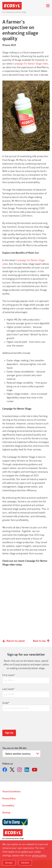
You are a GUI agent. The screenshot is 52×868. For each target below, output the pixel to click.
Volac (13, 834)
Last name (8, 689)
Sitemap (6, 813)
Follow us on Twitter (12, 770)
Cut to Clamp (15, 822)
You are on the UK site (14, 748)
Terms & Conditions (11, 792)
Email (6, 703)
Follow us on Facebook (5, 770)
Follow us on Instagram (20, 770)
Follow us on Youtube (35, 770)
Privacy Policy (9, 799)
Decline (25, 863)
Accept (9, 863)
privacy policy (39, 856)
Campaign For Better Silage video (31, 64)
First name (9, 675)
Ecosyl (13, 6)
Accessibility (8, 806)
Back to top (39, 641)
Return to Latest (16, 641)
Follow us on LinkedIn (27, 770)
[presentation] (23, 721)
